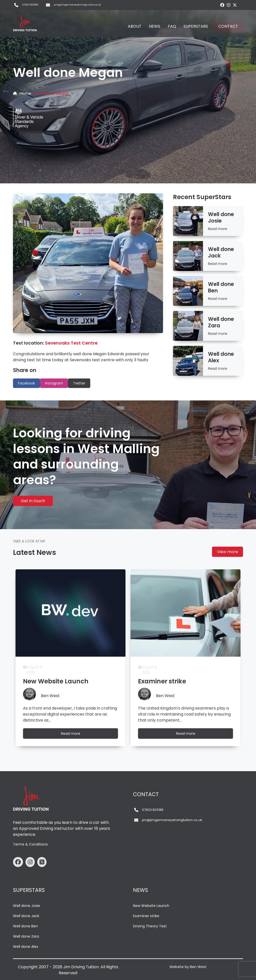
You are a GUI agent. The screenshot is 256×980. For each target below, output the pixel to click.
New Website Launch (151, 906)
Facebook (26, 383)
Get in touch (33, 501)
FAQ (172, 26)
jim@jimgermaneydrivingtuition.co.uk (77, 5)
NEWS (155, 26)
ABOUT (135, 26)
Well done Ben (25, 926)
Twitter (79, 383)
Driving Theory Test (150, 926)
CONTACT (228, 26)
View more (227, 552)
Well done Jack (26, 916)
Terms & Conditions (30, 844)
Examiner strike (146, 916)
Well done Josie (26, 906)
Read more (218, 229)
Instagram (54, 383)
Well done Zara (26, 936)
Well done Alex (26, 947)
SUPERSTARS (196, 26)
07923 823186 (30, 5)
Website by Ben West (188, 967)
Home (25, 93)
